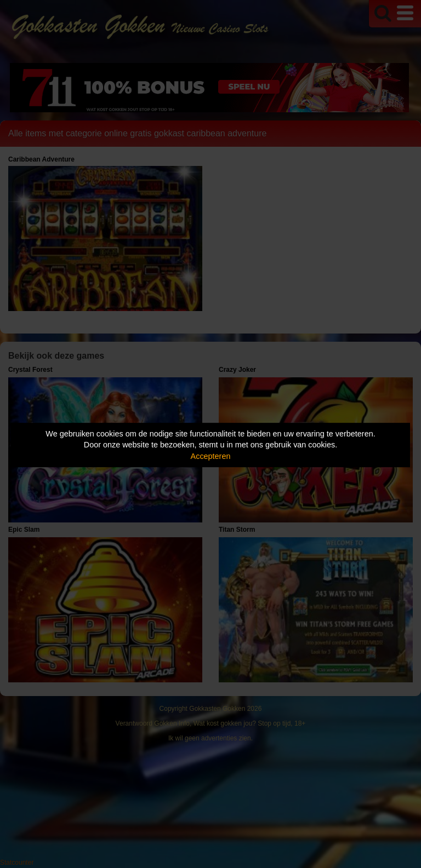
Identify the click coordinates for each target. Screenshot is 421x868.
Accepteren (211, 456)
